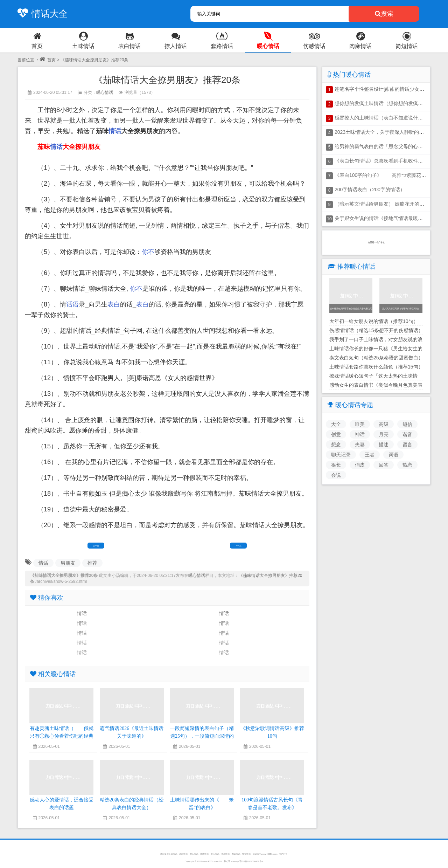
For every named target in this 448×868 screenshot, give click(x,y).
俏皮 (360, 465)
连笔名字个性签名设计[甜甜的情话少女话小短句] (387, 89)
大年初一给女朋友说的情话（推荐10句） (374, 321)
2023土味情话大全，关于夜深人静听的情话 (382, 132)
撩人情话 (194, 854)
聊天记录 (341, 455)
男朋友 (68, 563)
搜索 (384, 14)
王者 (370, 455)
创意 (336, 434)
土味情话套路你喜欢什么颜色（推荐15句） (376, 367)
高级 (384, 424)
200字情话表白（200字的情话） (370, 190)
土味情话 (173, 854)
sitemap (235, 861)
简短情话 (246, 854)
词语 (393, 455)
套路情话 (204, 854)
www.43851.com (210, 861)
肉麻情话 (236, 854)
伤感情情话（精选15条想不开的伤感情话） (376, 330)
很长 (336, 465)
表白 (114, 304)
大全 (336, 424)
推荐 (92, 563)
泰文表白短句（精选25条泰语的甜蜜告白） (376, 358)
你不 (148, 252)
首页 (48, 60)
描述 (384, 445)
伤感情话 (225, 854)
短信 (407, 424)
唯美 (360, 424)
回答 (384, 465)
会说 (336, 475)
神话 (360, 434)
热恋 (407, 465)
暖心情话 (105, 92)
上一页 (96, 546)
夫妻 (360, 445)
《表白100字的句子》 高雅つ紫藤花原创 (383, 175)
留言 (407, 445)
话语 (72, 304)
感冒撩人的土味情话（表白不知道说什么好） (384, 118)
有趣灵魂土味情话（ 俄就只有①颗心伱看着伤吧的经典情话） (62, 736)
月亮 (384, 434)
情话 (115, 131)
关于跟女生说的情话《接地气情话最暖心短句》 (386, 218)
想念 (336, 445)
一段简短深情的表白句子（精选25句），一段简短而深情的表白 (202, 736)
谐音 (407, 434)
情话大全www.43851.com (265, 854)
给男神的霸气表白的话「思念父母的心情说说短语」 (391, 146)
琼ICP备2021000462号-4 (251, 861)
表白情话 (183, 854)
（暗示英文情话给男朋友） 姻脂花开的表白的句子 (389, 204)
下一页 (238, 546)
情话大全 (41, 14)
